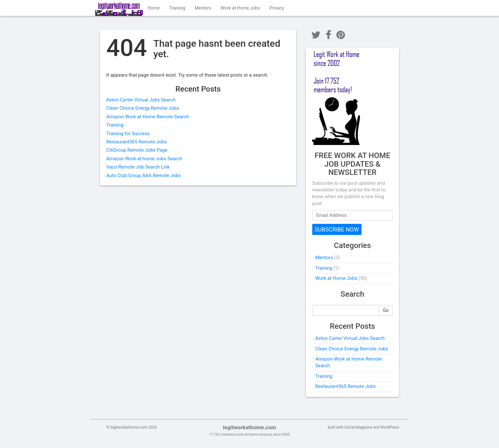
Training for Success (128, 134)
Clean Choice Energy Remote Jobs (143, 108)
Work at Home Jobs (240, 8)
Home (154, 8)
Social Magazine (358, 427)
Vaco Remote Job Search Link (138, 167)
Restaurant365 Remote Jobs (137, 142)
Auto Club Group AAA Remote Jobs (144, 176)
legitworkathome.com (249, 427)
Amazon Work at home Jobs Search (144, 159)
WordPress (390, 427)
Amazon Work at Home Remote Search (148, 117)
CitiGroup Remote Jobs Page (137, 150)
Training (177, 8)
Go (386, 310)
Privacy (277, 8)
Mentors (203, 8)
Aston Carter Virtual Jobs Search (141, 100)
